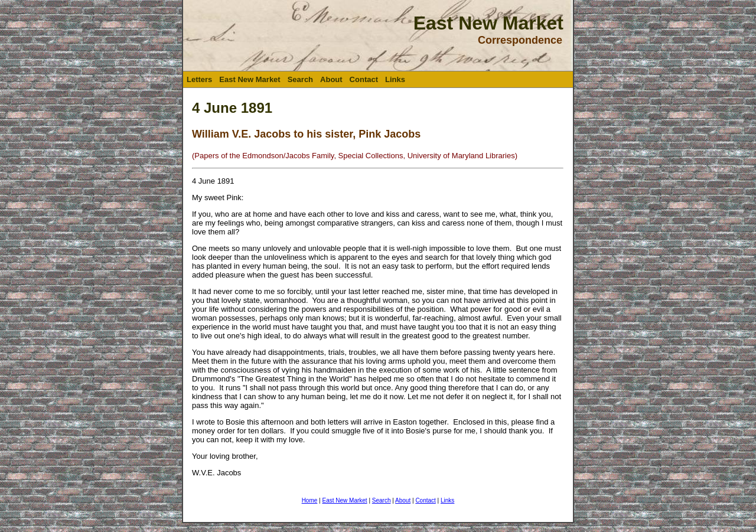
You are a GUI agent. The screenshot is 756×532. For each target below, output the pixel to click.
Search (300, 79)
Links (395, 79)
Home (310, 500)
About (331, 79)
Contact (364, 79)
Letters (199, 79)
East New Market (250, 79)
